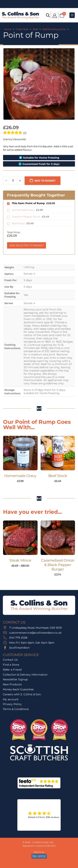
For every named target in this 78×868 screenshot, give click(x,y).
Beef (35, 29)
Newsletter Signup (15, 679)
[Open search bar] (48, 15)
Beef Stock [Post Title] (58, 476)
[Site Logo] (21, 15)
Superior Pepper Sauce (26, 217)
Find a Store (11, 665)
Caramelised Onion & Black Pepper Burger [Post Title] (58, 565)
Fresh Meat (22, 29)
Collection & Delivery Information (25, 675)
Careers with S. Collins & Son (22, 694)
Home (8, 29)
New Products (12, 684)
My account (11, 699)
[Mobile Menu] (72, 15)
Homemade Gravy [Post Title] (20, 476)
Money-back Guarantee (18, 689)
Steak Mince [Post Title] (20, 560)
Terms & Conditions (16, 709)
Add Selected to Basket (27, 245)
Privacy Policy (12, 704)
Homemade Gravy (23, 210)
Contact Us (10, 660)
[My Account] (55, 15)
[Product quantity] (13, 181)
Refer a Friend (12, 670)
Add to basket (45, 181)
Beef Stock (19, 223)
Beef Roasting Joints (54, 29)
